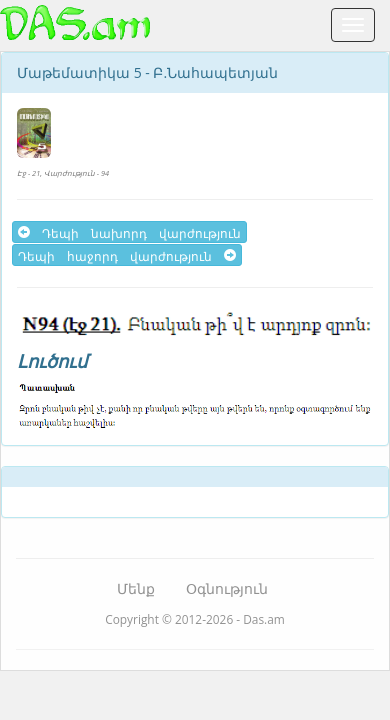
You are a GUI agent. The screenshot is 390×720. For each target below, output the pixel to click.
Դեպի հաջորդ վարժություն (127, 255)
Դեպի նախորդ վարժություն (129, 232)
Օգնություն (227, 588)
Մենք (136, 588)
